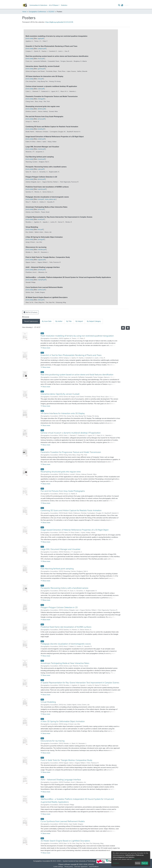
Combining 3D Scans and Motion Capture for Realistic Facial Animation (71, 510)
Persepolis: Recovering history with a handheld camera (64, 588)
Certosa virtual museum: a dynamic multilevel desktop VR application (71, 433)
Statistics (64, 5)
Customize (116, 863)
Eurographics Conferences (37, 12)
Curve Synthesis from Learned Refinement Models (63, 821)
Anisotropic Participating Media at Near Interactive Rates (65, 663)
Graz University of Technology (85, 861)
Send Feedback (94, 867)
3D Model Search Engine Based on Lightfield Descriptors (65, 841)
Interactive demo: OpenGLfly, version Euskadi (60, 394)
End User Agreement (81, 867)
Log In (126, 5)
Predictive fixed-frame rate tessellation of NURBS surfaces (66, 627)
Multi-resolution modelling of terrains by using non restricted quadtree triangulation (77, 336)
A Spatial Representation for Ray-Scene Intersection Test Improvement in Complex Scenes (80, 683)
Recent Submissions (31, 321)
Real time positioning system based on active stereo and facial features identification (77, 375)
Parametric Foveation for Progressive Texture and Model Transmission (71, 452)
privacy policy (136, 859)
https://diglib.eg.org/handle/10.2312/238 (59, 22)
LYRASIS (91, 864)
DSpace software (64, 864)
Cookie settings (58, 867)
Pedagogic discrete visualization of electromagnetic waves (66, 644)
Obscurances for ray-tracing (53, 741)
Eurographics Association (42, 861)
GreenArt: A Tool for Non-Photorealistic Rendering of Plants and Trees (71, 355)
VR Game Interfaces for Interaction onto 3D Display (63, 413)
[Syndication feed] (123, 328)
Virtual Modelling (48, 702)
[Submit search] (119, 5)
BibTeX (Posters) (30, 312)
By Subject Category (94, 321)
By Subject (79, 321)
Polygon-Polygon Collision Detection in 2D (59, 607)
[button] (122, 5)
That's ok (145, 863)
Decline (138, 863)
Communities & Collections (38, 5)
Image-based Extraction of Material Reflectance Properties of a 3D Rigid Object (75, 530)
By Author (59, 321)
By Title (69, 321)
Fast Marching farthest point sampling (57, 569)
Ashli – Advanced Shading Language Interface (61, 780)
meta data (30, 39)
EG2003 (51, 12)
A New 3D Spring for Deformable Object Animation (63, 721)
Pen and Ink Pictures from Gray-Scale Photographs (63, 491)
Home (24, 12)
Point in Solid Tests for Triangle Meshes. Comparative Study (66, 760)
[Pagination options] (128, 328)
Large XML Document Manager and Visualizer (60, 549)
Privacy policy (69, 867)
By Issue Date (47, 321)
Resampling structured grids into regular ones (61, 472)
